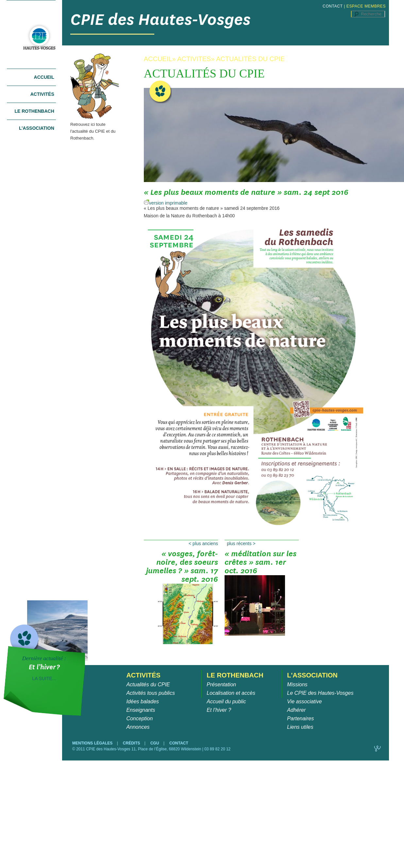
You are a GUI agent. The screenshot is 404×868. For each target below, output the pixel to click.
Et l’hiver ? (219, 710)
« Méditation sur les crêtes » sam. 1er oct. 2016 (261, 564)
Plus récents (241, 543)
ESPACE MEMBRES (366, 6)
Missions (297, 684)
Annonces (138, 727)
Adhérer (296, 710)
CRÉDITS (132, 743)
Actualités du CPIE (148, 684)
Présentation (221, 684)
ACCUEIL (158, 59)
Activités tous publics (151, 693)
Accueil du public (226, 701)
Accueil (44, 77)
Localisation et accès (231, 693)
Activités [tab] (42, 94)
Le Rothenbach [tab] (34, 111)
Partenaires (300, 718)
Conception (139, 718)
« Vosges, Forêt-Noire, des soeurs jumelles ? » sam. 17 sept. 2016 (182, 564)
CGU (155, 743)
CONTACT (333, 6)
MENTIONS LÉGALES (93, 743)
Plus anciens (203, 543)
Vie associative (304, 701)
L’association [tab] (37, 128)
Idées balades (143, 701)
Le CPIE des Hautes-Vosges (320, 693)
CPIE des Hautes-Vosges (160, 19)
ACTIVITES (194, 59)
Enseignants (141, 710)
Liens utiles (300, 727)
